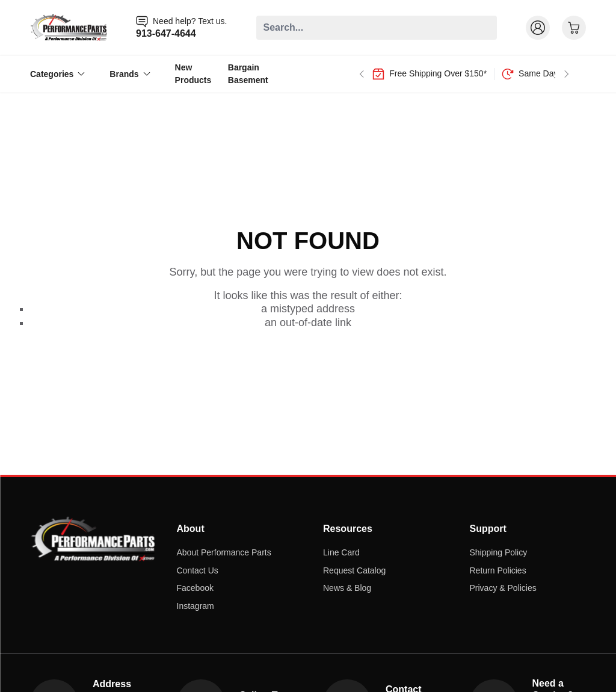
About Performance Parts (224, 552)
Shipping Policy (499, 552)
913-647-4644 (166, 33)
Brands (130, 74)
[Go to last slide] (362, 74)
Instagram (196, 606)
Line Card (341, 552)
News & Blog (347, 588)
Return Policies (498, 570)
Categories (58, 74)
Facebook (195, 588)
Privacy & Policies (503, 588)
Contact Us (198, 570)
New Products (193, 74)
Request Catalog (354, 570)
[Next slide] (567, 74)
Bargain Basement (248, 74)
